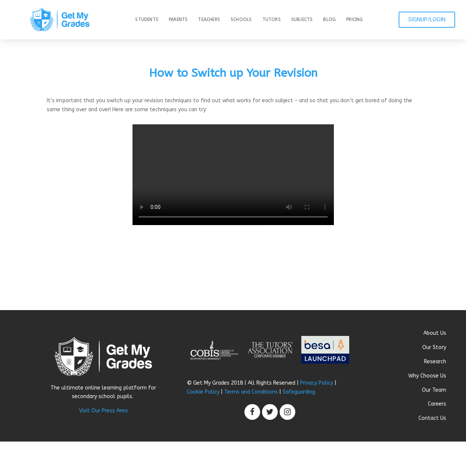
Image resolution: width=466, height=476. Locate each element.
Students (147, 19)
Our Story (434, 347)
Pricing (354, 19)
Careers (437, 404)
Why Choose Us (427, 376)
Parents (178, 19)
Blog (329, 19)
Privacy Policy (317, 383)
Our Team (434, 390)
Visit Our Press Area (103, 411)
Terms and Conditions (251, 392)
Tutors (272, 19)
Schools (241, 19)
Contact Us (432, 418)
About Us (435, 333)
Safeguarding (299, 392)
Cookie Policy (203, 392)
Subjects (302, 19)
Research (435, 362)
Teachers (209, 19)
